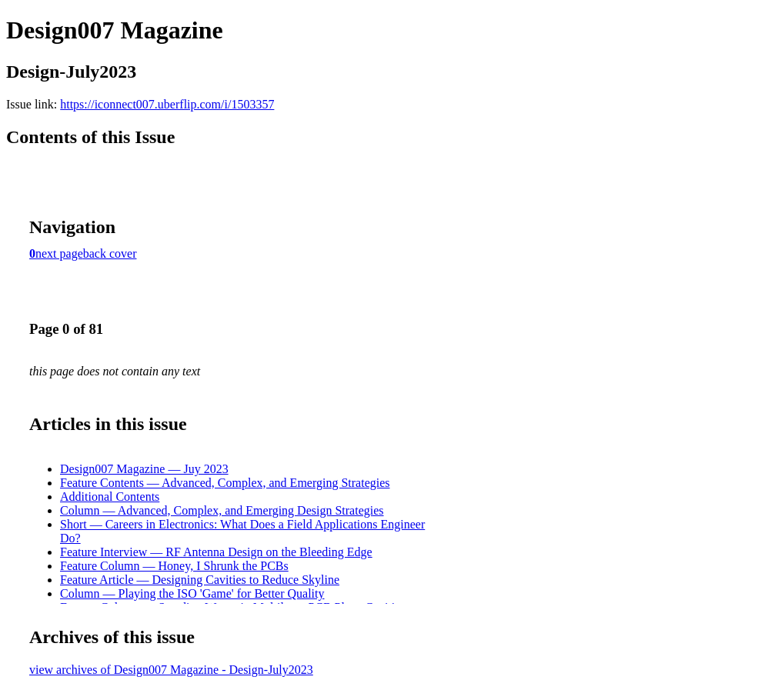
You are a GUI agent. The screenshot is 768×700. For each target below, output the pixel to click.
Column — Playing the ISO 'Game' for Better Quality (192, 593)
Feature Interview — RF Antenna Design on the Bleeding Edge (216, 552)
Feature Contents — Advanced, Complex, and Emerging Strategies (225, 483)
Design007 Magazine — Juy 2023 (144, 469)
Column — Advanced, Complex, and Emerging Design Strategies (222, 510)
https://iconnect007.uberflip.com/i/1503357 (167, 104)
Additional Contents (110, 497)
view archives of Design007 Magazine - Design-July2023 (171, 670)
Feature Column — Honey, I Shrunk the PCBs (174, 566)
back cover (110, 253)
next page (59, 253)
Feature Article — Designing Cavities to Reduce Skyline (200, 580)
